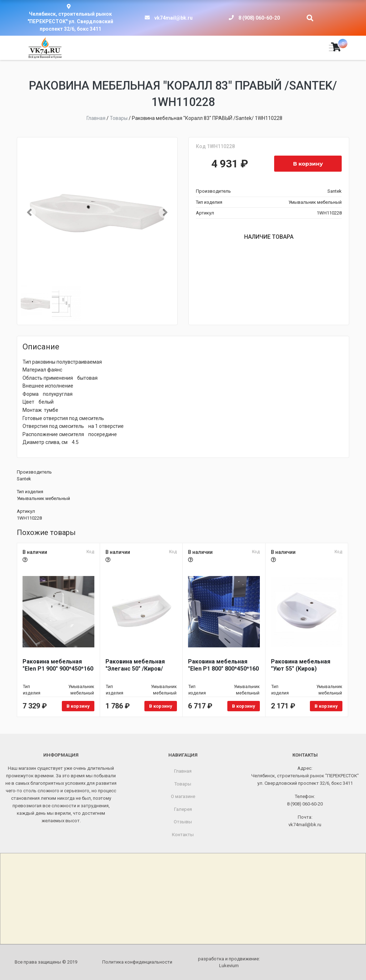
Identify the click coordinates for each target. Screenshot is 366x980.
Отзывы (183, 822)
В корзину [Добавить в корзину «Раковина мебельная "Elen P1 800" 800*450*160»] (244, 706)
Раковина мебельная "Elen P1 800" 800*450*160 (223, 665)
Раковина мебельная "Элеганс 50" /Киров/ (135, 665)
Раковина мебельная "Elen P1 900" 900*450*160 (58, 665)
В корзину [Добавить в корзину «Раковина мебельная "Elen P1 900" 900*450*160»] (78, 706)
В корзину (308, 164)
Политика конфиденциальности (137, 962)
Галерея (183, 809)
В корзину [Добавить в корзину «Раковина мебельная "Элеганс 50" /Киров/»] (161, 706)
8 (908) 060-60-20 (259, 18)
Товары (183, 784)
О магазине (183, 796)
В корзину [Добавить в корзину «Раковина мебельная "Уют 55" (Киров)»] (326, 706)
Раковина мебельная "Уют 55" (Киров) (301, 665)
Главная (183, 771)
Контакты (183, 835)
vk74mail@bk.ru (174, 18)
